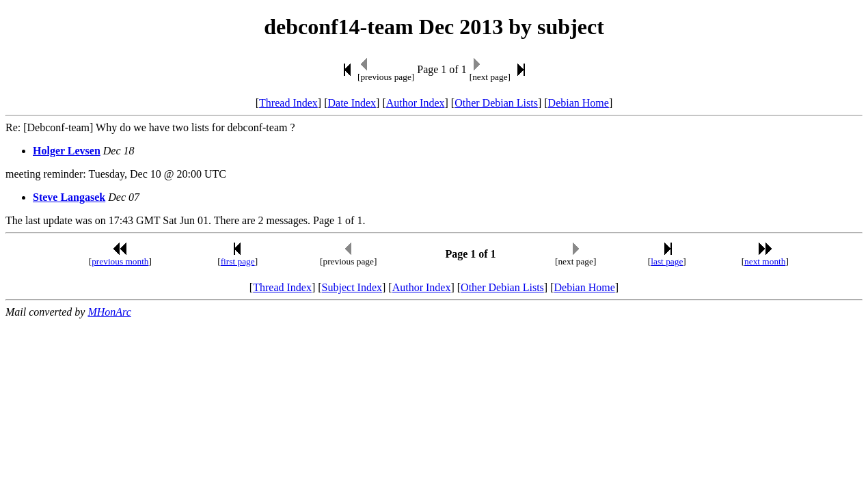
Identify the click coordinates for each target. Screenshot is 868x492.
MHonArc (109, 312)
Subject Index (352, 287)
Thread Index (288, 103)
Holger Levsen (67, 151)
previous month (120, 261)
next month (765, 261)
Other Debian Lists (496, 103)
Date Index (352, 103)
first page (238, 261)
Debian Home (579, 103)
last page (667, 261)
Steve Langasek (69, 197)
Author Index (416, 103)
